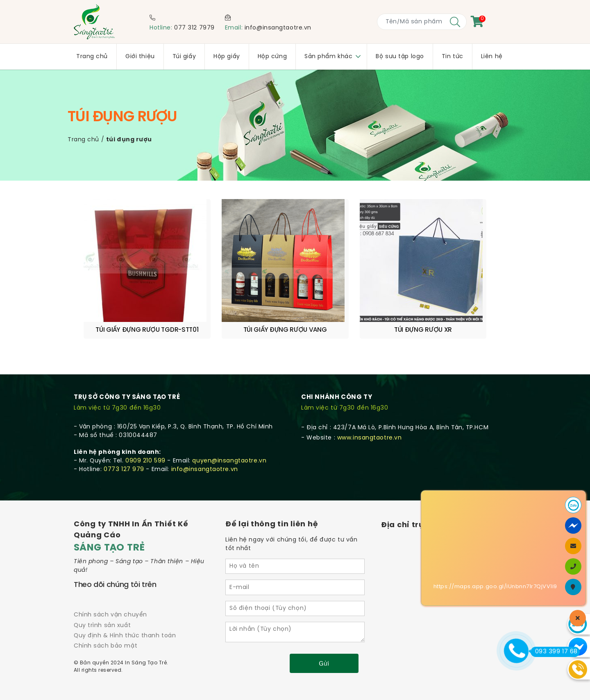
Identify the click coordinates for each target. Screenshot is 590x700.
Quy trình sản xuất (102, 604)
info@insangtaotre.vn (278, 28)
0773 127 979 (124, 447)
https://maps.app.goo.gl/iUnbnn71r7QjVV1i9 (495, 587)
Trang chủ (83, 140)
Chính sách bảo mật (106, 624)
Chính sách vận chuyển (110, 593)
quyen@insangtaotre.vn (229, 439)
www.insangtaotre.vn (370, 416)
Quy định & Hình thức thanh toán (125, 614)
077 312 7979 (194, 28)
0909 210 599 (145, 439)
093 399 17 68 (554, 652)
